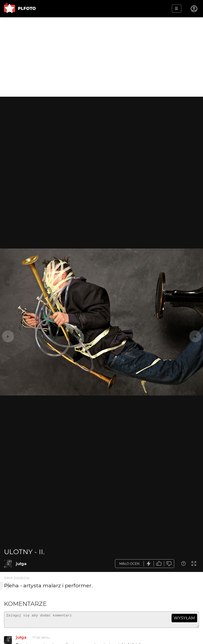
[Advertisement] (101, 57)
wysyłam (184, 618)
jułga (21, 564)
